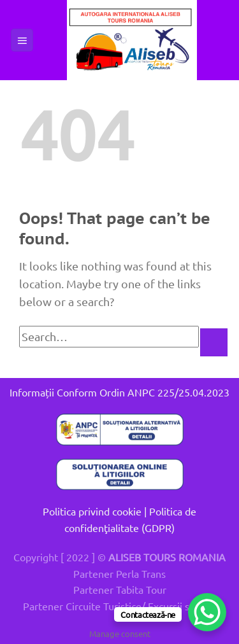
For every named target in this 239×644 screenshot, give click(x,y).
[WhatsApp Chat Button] (207, 612)
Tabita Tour (141, 589)
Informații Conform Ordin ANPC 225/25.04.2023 (119, 392)
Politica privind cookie (92, 511)
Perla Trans (141, 573)
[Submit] (214, 342)
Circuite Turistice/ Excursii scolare (141, 606)
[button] (22, 40)
